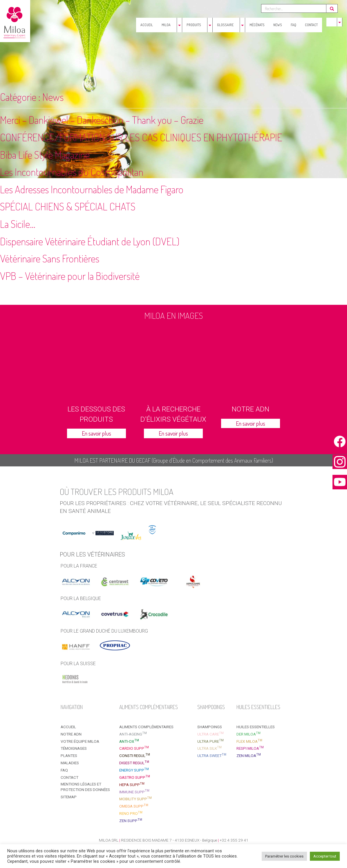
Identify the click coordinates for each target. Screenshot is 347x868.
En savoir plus (96, 433)
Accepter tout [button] (325, 856)
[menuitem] (331, 22)
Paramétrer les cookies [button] (284, 856)
